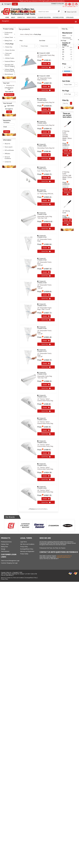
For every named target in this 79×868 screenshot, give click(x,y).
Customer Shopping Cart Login (9, 563)
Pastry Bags (10, 44)
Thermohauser (67, 38)
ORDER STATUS (31, 17)
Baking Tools (8, 41)
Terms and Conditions (19, 578)
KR (67, 52)
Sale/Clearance (5, 551)
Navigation (5, 21)
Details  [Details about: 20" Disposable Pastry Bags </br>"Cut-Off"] (46, 272)
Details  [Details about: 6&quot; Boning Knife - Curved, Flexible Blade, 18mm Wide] (67, 151)
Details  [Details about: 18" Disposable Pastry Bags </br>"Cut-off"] (46, 295)
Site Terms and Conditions (27, 544)
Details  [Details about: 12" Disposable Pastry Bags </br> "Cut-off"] (46, 363)
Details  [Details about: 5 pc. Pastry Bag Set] (46, 178)
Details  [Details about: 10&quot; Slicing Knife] (67, 220)
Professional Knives (9, 33)
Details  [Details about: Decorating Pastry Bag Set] (46, 109)
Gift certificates (9, 150)
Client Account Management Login (10, 561)
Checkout (9, 95)
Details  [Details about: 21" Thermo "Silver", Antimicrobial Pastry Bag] (46, 476)
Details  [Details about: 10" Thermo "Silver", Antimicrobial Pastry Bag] (46, 407)
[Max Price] (70, 67)
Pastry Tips (9, 47)
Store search (9, 147)
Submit (7, 132)
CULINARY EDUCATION (44, 17)
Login (15, 4)
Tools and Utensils (8, 54)
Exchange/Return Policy (27, 549)
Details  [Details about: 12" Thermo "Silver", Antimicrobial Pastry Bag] (46, 430)
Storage (3, 549)
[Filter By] (66, 103)
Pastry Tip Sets (10, 50)
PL (67, 54)
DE (67, 50)
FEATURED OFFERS (58, 17)
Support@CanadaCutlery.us (64, 556)
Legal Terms (23, 542)
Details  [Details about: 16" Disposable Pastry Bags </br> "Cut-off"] (46, 341)
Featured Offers (9, 61)
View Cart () (70, 12)
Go (67, 75)
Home (22, 34)
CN (67, 47)
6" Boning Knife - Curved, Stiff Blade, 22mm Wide (67, 176)
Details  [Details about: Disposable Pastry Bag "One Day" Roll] (46, 225)
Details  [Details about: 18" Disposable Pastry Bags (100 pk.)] (46, 86)
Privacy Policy (24, 547)
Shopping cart (10, 85)
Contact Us (8, 162)
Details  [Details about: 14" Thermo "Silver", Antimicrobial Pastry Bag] (46, 453)
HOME (7, 17)
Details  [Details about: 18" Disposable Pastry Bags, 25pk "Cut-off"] (46, 316)
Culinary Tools (9, 37)
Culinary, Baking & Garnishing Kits (10, 70)
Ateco (67, 36)
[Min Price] (65, 67)
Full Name (6, 122)
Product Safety (24, 554)
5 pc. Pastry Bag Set (44, 171)
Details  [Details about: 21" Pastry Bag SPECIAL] (46, 200)
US (67, 57)
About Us (7, 144)
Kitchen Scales (10, 58)
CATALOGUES (70, 17)
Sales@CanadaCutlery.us (63, 557)
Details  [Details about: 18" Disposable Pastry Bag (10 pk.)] (46, 64)
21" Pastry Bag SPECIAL (45, 194)
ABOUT (13, 17)
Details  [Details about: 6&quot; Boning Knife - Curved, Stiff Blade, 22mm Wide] (67, 190)
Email (5, 127)
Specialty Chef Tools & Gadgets (10, 65)
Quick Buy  (46, 67)
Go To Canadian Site (70, 6)
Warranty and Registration (27, 551)
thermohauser (9, 74)
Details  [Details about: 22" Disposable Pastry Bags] (46, 248)
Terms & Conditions (8, 158)
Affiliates (7, 154)
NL (67, 59)
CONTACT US (21, 17)
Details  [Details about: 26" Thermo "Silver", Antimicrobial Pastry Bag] (46, 499)
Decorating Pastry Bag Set (46, 102)
